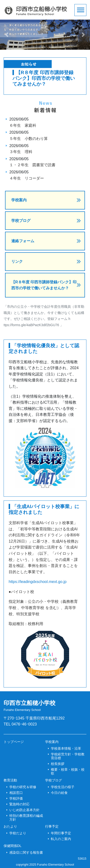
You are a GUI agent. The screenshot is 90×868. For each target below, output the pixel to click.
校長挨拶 (58, 764)
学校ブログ (21, 221)
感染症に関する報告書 (26, 852)
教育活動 (10, 780)
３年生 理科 (21, 152)
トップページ (14, 742)
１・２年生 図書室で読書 (32, 165)
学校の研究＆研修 (23, 787)
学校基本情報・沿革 (66, 748)
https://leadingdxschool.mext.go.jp (38, 582)
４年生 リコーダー (27, 178)
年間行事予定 (61, 833)
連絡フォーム (23, 241)
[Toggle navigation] (80, 10)
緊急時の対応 (19, 804)
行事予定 (52, 826)
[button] (7, 35)
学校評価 (16, 798)
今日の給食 (59, 793)
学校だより (18, 833)
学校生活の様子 (63, 787)
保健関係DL (12, 846)
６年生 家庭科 (23, 125)
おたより (10, 826)
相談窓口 (16, 793)
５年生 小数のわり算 (29, 139)
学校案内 (19, 200)
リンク (17, 261)
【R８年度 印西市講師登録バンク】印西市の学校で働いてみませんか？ (44, 285)
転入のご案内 (61, 839)
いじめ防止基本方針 (24, 810)
